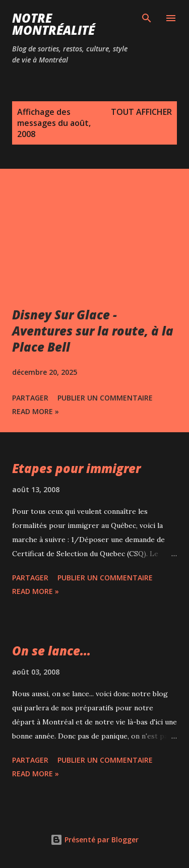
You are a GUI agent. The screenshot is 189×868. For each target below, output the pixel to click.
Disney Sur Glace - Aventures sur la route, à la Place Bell (93, 331)
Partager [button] (30, 398)
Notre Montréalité (53, 24)
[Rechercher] (147, 18)
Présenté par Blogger (94, 840)
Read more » (36, 411)
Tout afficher (141, 112)
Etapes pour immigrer (76, 468)
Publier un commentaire (105, 398)
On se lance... (51, 651)
